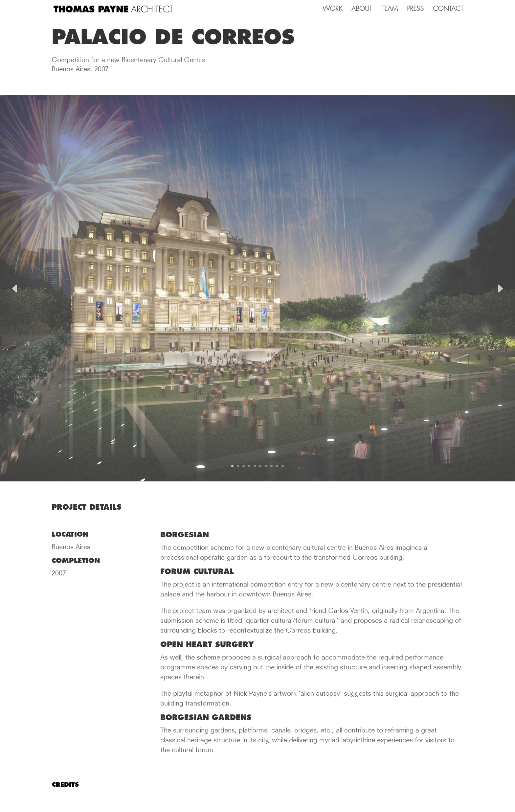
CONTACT (448, 9)
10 (283, 466)
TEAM (390, 9)
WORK (332, 9)
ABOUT (362, 9)
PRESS (415, 9)
